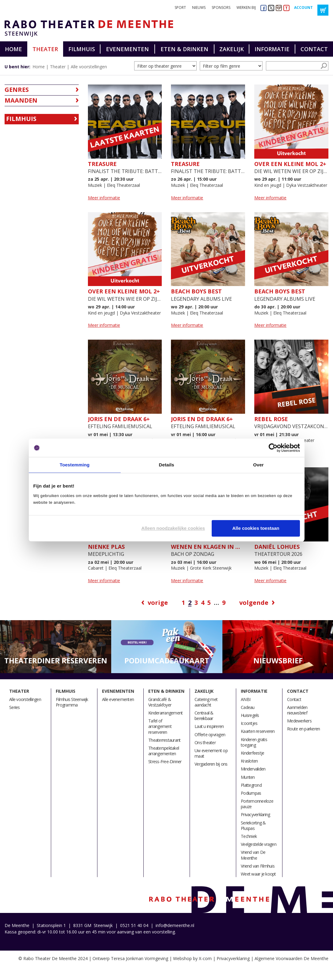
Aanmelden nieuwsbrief (297, 710)
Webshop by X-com (192, 958)
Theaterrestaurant (164, 740)
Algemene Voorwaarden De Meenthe (291, 958)
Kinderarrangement (165, 713)
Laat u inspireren (209, 726)
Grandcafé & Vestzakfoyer (160, 702)
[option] (56, 647)
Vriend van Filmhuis (258, 866)
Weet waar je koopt (258, 874)
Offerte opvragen (210, 735)
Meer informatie (104, 198)
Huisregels (250, 715)
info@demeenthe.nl (175, 925)
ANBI (246, 699)
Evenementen (127, 49)
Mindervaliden (253, 769)
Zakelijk (232, 49)
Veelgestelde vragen (259, 844)
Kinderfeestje (252, 753)
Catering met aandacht (206, 702)
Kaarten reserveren (258, 731)
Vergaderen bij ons (211, 764)
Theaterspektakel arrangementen (164, 751)
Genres (17, 90)
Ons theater (205, 743)
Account (303, 8)
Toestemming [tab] (75, 465)
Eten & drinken (184, 49)
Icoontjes (249, 723)
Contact (314, 49)
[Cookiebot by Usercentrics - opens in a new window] (273, 448)
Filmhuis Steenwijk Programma (72, 702)
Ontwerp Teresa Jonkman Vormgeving (130, 958)
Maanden (21, 100)
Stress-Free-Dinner (165, 761)
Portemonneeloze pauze (257, 804)
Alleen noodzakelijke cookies (173, 528)
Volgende (254, 603)
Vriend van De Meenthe (253, 855)
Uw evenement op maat (211, 753)
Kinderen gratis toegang (254, 742)
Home (13, 49)
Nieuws (199, 8)
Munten (248, 777)
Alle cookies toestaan (256, 528)
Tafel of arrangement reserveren (160, 726)
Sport (180, 8)
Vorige (158, 603)
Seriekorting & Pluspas (253, 825)
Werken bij (246, 8)
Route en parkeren (303, 729)
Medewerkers (299, 721)
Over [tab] (258, 465)
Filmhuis (82, 49)
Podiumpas (251, 793)
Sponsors (221, 8)
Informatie (272, 49)
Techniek (249, 836)
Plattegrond (251, 785)
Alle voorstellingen (89, 67)
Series (15, 707)
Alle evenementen (118, 699)
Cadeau (248, 707)
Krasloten (249, 761)
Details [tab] (167, 465)
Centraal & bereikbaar (204, 716)
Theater (45, 49)
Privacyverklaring (255, 814)
